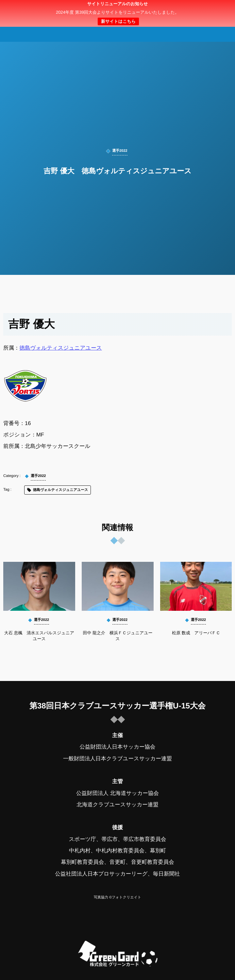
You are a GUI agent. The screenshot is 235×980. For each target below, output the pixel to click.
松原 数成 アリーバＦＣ (196, 633)
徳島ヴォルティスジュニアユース (61, 348)
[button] (218, 9)
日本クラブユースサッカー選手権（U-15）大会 (117, 13)
